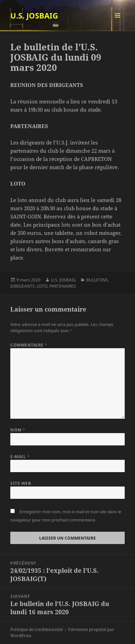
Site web (21, 483)
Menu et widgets (118, 22)
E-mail (20, 457)
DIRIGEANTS (22, 286)
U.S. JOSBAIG (34, 15)
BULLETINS (97, 280)
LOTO (42, 286)
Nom (18, 430)
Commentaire (29, 345)
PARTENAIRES (63, 286)
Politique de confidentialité (37, 629)
